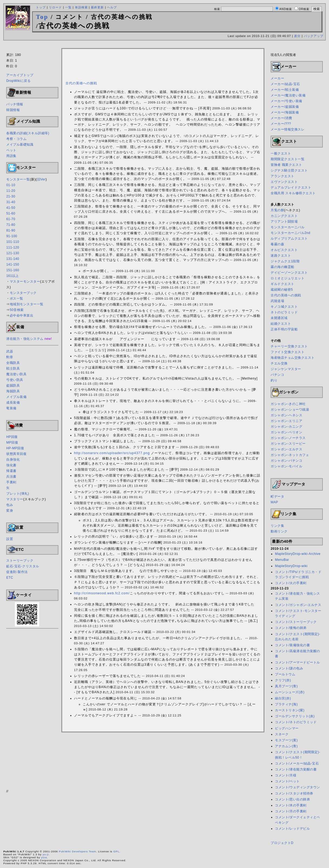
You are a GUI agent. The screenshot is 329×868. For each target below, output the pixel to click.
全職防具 (13, 363)
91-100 (12, 236)
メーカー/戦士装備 (285, 90)
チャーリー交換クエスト (289, 346)
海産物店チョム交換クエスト (293, 358)
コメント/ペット (287, 781)
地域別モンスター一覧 (27, 304)
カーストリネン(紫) (290, 710)
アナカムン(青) (286, 746)
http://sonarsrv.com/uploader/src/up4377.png (112, 453)
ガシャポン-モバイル (286, 466)
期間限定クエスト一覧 (288, 159)
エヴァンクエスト (284, 182)
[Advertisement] (165, 45)
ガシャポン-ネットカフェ (290, 455)
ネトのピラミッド (284, 312)
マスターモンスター (25, 281)
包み (10, 505)
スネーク (282, 734)
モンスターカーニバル (288, 227)
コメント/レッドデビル (292, 829)
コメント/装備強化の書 (292, 645)
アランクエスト (283, 176)
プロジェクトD (282, 843)
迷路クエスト (281, 256)
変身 (10, 511)
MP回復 (12, 443)
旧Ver (41, 179)
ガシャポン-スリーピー (288, 444)
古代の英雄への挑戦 (81, 83)
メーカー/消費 (281, 118)
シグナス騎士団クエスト (289, 170)
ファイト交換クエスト (288, 352)
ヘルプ (112, 7)
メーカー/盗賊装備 (285, 107)
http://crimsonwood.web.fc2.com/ (102, 593)
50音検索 (17, 310)
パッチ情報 (15, 104)
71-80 (11, 225)
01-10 (11, 185)
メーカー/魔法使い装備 (288, 95)
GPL (116, 851)
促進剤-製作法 (17, 572)
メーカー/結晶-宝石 (285, 84)
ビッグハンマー (287, 728)
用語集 (11, 156)
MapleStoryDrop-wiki (291, 566)
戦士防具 (13, 368)
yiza (44, 857)
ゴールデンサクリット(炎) (295, 716)
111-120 (13, 247)
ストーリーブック (20, 561)
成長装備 (13, 403)
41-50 (11, 208)
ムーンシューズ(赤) (290, 692)
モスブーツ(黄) (286, 740)
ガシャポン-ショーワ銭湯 (290, 410)
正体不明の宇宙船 (284, 329)
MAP (274, 502)
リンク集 (277, 526)
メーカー (277, 78)
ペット (11, 150)
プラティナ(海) (286, 704)
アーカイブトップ (20, 75)
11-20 (11, 191)
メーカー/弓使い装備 (286, 101)
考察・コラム (16, 139)
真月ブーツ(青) (286, 686)
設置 (10, 539)
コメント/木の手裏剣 (291, 805)
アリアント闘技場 (284, 222)
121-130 (13, 253)
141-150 (13, 264)
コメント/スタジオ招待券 (294, 793)
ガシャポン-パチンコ (286, 461)
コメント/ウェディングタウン (297, 787)
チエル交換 (279, 363)
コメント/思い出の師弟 (292, 799)
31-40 (11, 202)
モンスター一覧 (18, 179)
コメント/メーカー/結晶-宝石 (297, 763)
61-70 (11, 219)
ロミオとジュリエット (288, 278)
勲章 (10, 357)
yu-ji (46, 854)
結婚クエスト (281, 324)
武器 (10, 351)
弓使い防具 (15, 380)
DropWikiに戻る (18, 81)
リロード (55, 7)
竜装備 (11, 408)
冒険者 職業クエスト (286, 165)
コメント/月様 (286, 775)
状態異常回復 (16, 454)
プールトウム (285, 674)
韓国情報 (13, 110)
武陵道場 (277, 301)
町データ (277, 497)
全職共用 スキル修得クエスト (293, 193)
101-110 (13, 242)
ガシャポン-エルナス (286, 449)
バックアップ (314, 36)
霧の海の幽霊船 (283, 267)
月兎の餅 (277, 210)
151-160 (13, 270)
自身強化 (13, 460)
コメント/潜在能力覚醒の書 (296, 769)
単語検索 (81, 7)
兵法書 (11, 477)
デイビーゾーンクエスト (289, 273)
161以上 (13, 276)
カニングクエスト (284, 216)
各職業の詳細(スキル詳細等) (28, 133)
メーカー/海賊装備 (285, 112)
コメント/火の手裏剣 (291, 583)
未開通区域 (279, 318)
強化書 (11, 465)
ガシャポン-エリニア (286, 421)
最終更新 (97, 7)
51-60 (11, 213)
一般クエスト (281, 153)
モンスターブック (23, 293)
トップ (41, 7)
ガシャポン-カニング (286, 427)
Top (42, 17)
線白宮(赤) (283, 698)
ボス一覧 (16, 299)
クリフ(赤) (283, 680)
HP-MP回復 (15, 448)
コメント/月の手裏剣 (291, 811)
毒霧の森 (277, 244)
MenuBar (282, 560)
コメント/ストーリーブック (296, 622)
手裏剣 (11, 482)
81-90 (11, 230)
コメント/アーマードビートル (297, 662)
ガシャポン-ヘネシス (286, 415)
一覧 (68, 7)
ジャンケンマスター (286, 369)
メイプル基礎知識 (20, 145)
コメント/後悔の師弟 (291, 628)
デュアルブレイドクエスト (291, 187)
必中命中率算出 (22, 316)
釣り (274, 380)
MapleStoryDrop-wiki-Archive (298, 554)
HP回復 (12, 437)
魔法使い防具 (16, 374)
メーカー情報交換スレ (288, 129)
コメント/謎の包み (289, 668)
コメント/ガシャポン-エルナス (298, 605)
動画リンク (279, 531)
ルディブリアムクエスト (289, 239)
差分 (297, 36)
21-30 (11, 196)
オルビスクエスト (284, 250)
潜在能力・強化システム (25, 339)
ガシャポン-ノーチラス (288, 438)
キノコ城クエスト (284, 307)
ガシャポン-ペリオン (286, 432)
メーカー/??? (281, 124)
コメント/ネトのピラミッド (296, 722)
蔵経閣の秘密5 (282, 290)
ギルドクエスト (283, 284)
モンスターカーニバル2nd (290, 233)
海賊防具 (13, 391)
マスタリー (15, 499)
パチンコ (277, 375)
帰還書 (11, 471)
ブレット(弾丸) (18, 494)
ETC (10, 578)
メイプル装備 (16, 397)
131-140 (13, 259)
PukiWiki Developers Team (78, 851)
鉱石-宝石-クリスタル (23, 566)
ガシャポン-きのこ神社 (288, 404)
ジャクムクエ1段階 (285, 261)
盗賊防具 (13, 386)
